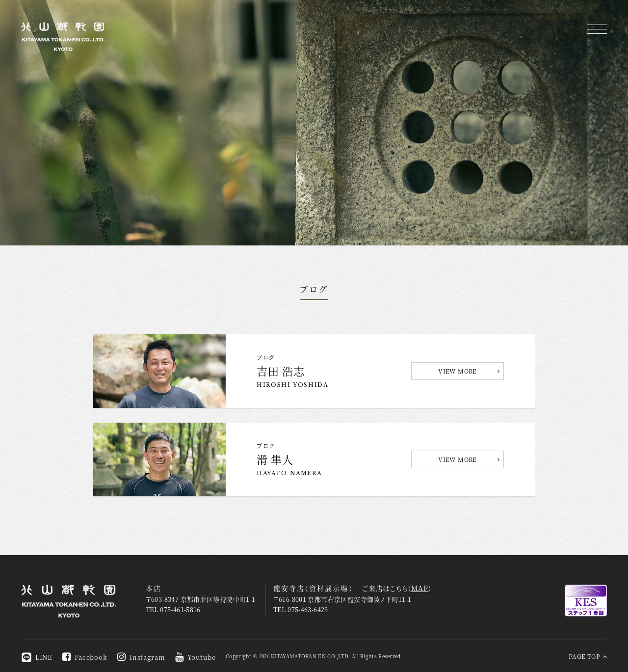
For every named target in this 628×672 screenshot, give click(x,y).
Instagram (141, 657)
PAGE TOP (588, 656)
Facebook (85, 657)
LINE (37, 657)
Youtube (196, 657)
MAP (419, 588)
